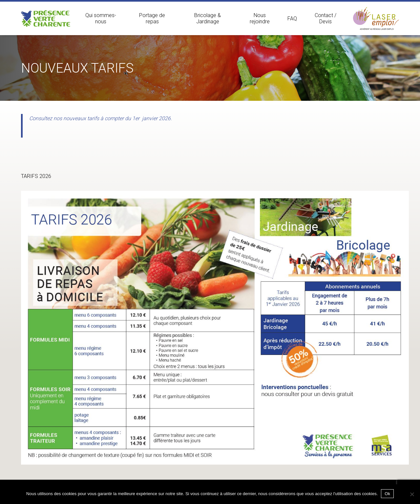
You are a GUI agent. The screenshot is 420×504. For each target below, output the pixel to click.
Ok (387, 494)
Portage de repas (152, 18)
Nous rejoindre (260, 18)
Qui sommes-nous (101, 18)
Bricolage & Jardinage (208, 18)
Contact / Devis (325, 18)
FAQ (292, 19)
